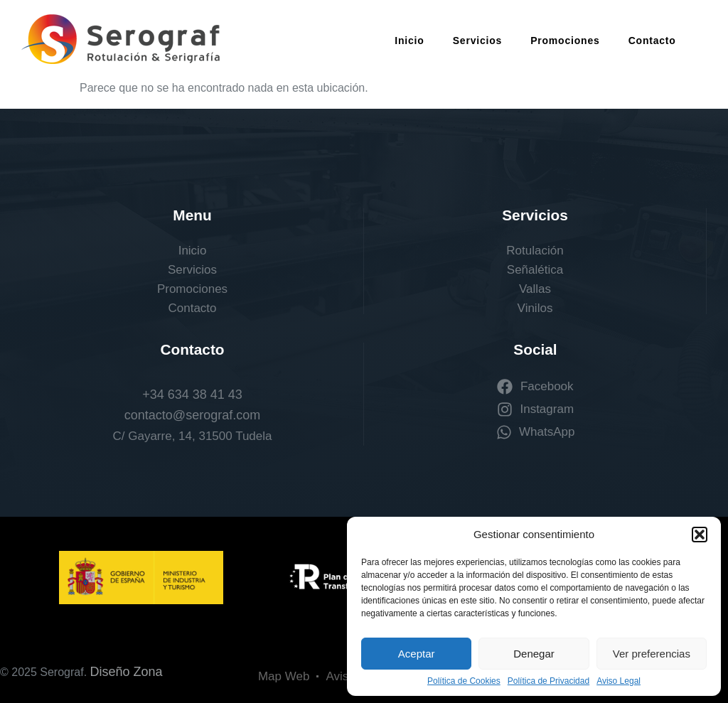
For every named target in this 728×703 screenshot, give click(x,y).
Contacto (652, 41)
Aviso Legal (619, 681)
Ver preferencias (652, 654)
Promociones (565, 41)
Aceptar (417, 654)
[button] (700, 535)
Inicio (409, 41)
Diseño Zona (127, 672)
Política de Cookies (464, 681)
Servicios (477, 41)
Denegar (534, 654)
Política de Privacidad (548, 681)
